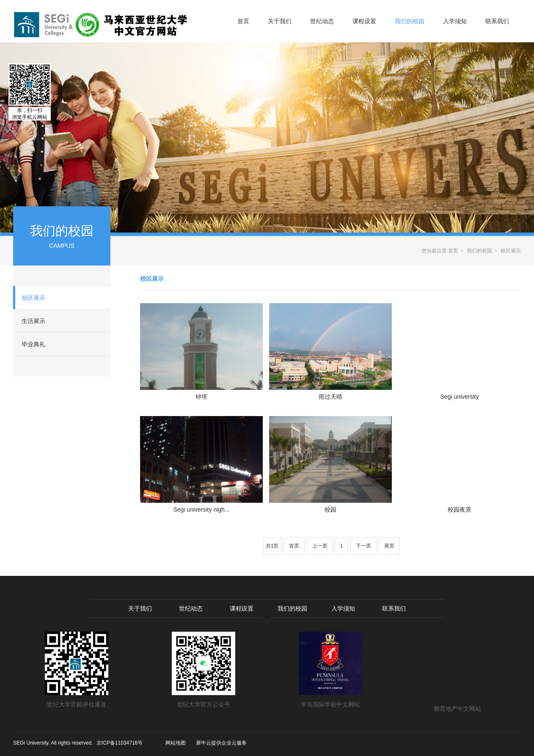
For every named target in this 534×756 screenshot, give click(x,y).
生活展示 (33, 321)
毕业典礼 (33, 344)
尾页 (389, 546)
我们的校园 (410, 21)
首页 (243, 21)
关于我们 (280, 21)
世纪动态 (322, 21)
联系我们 (497, 21)
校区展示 (33, 298)
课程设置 (364, 21)
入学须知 (455, 21)
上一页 (320, 546)
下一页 (363, 546)
